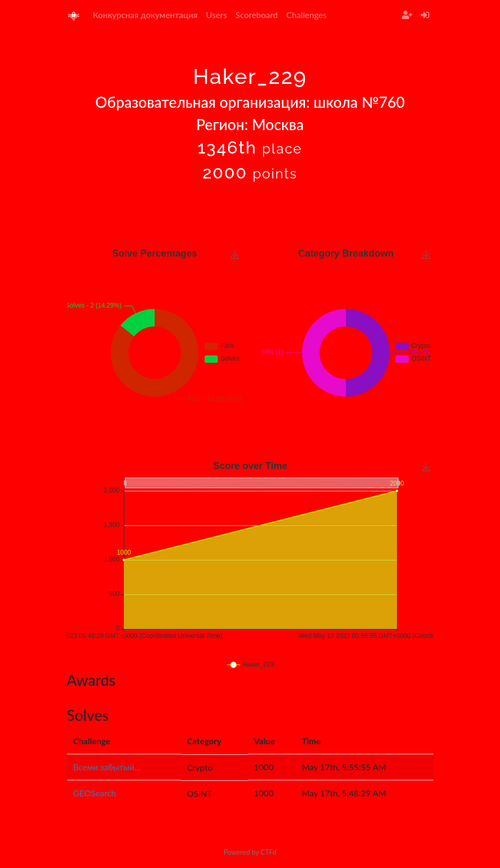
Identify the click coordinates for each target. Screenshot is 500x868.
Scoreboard (257, 15)
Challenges (307, 15)
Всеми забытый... (107, 767)
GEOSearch (95, 793)
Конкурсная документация (145, 15)
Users (217, 15)
